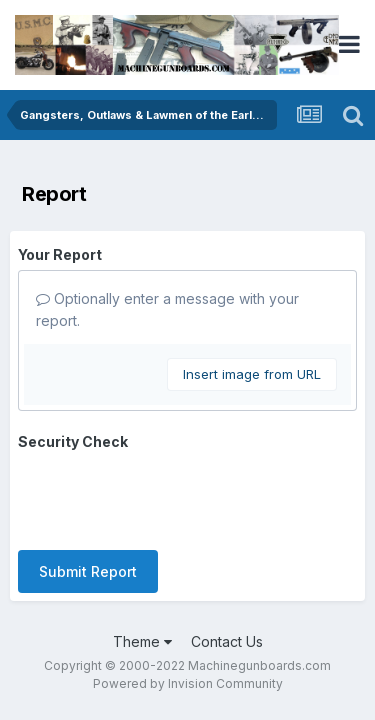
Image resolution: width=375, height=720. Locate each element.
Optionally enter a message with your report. (167, 309)
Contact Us (227, 641)
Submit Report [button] (88, 571)
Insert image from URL (252, 374)
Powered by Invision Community (188, 683)
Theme (142, 641)
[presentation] (170, 496)
